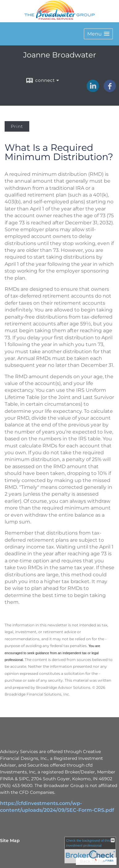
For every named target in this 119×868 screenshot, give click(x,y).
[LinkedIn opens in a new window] (93, 90)
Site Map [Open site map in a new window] (10, 840)
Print (17, 126)
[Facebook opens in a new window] (110, 90)
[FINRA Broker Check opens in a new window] (90, 850)
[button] (98, 34)
